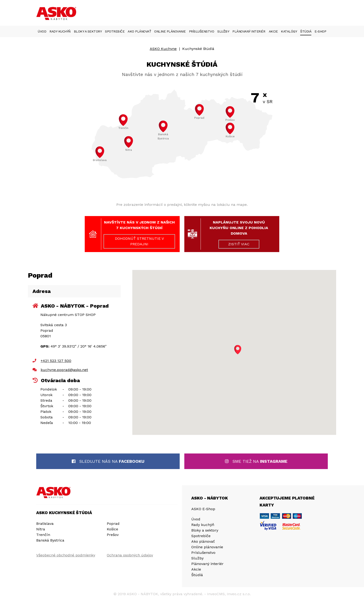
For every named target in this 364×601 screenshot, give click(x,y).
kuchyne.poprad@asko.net (64, 370)
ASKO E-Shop (203, 509)
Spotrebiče (115, 31)
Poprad (113, 524)
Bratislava (45, 524)
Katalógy (289, 31)
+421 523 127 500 (56, 361)
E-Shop (320, 31)
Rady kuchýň (60, 31)
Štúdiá (306, 31)
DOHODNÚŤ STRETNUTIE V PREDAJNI (139, 241)
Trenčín (43, 535)
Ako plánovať (139, 31)
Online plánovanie (170, 31)
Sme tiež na (256, 461)
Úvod (42, 31)
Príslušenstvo (202, 31)
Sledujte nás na (108, 461)
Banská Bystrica (50, 540)
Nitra (41, 529)
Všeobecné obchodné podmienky (66, 555)
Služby (223, 31)
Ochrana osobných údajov (130, 555)
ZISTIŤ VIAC (239, 244)
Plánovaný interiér (249, 31)
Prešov (113, 535)
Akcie (273, 31)
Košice (112, 529)
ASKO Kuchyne (163, 49)
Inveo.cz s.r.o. (239, 594)
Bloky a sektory (88, 31)
